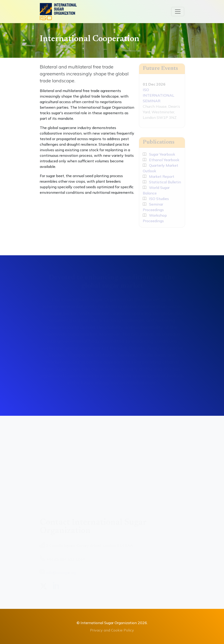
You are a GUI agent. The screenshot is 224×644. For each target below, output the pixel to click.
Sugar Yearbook (159, 154)
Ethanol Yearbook (161, 160)
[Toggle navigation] (178, 12)
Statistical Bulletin (162, 182)
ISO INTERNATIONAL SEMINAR (159, 95)
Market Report (159, 176)
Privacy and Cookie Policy (112, 630)
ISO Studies (156, 199)
